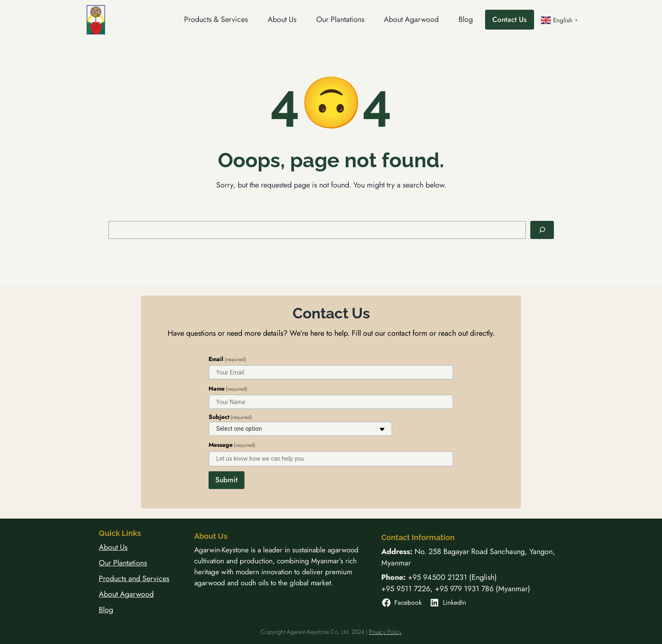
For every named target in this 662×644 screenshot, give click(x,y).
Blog (106, 610)
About (109, 547)
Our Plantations (123, 563)
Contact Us (509, 19)
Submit (227, 480)
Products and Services (134, 579)
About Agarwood (126, 594)
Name (228, 389)
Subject (230, 417)
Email (227, 359)
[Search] (542, 230)
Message (232, 445)
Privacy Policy (385, 632)
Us (124, 547)
